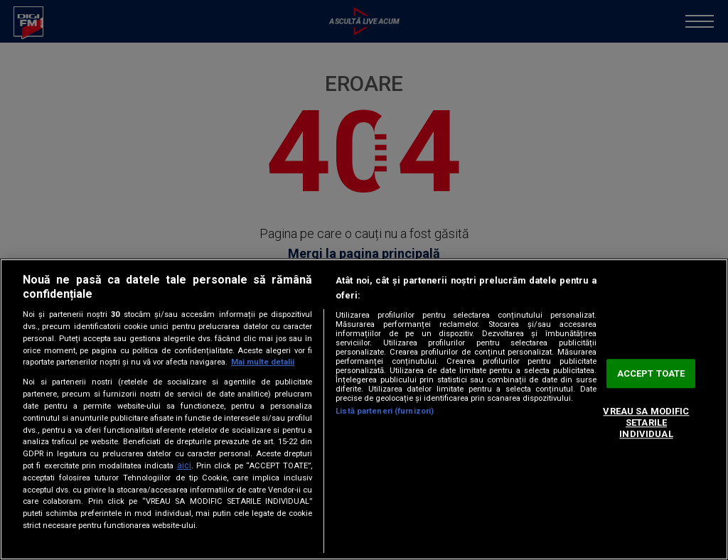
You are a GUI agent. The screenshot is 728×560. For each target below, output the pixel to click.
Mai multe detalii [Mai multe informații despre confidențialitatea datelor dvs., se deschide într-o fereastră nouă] (263, 362)
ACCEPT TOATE (651, 373)
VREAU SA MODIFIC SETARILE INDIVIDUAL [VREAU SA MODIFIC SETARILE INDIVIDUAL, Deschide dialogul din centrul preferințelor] (646, 423)
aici (184, 465)
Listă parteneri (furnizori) (385, 411)
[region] (364, 409)
